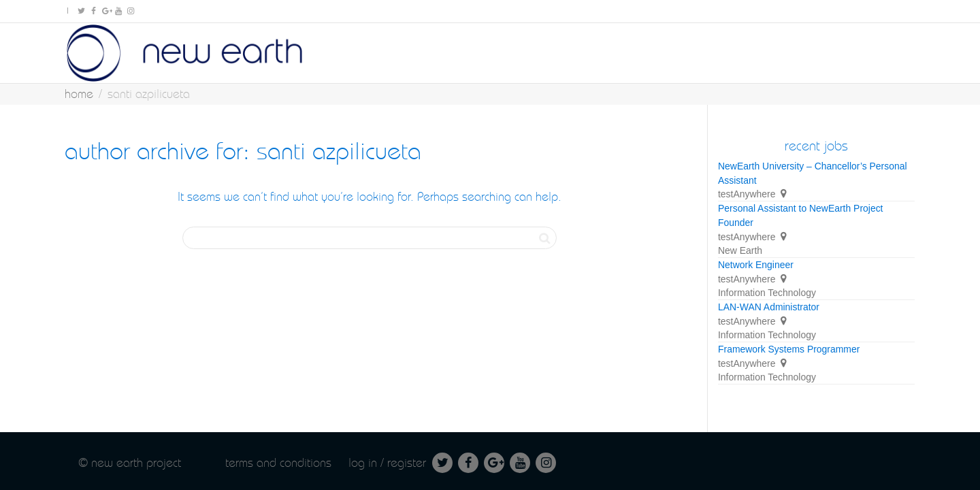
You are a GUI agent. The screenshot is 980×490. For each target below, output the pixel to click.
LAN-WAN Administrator (769, 307)
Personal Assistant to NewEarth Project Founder (800, 215)
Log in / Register (387, 462)
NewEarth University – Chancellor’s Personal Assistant (813, 173)
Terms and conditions (278, 462)
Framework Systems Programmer (789, 349)
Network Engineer (756, 265)
